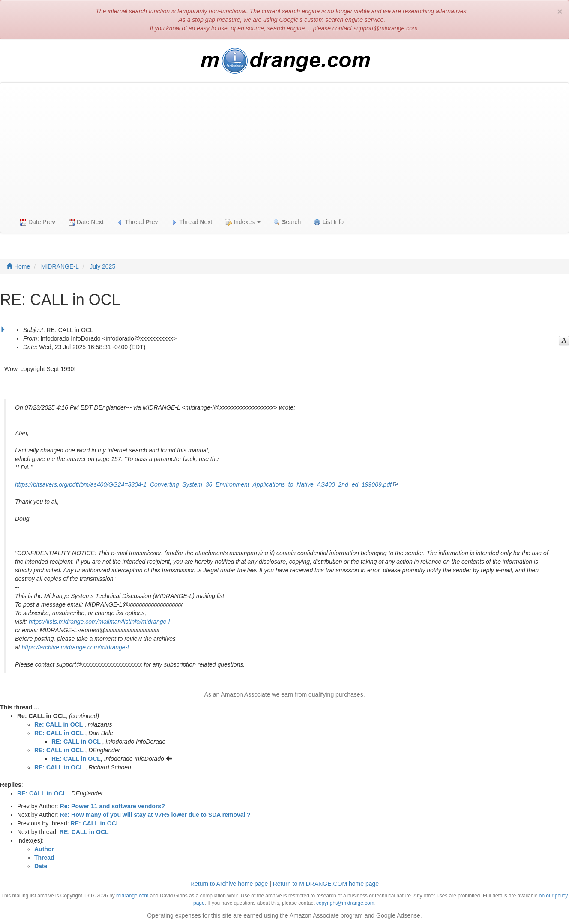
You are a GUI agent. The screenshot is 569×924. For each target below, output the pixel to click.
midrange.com (132, 896)
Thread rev (137, 222)
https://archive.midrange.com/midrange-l (75, 647)
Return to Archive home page (229, 884)
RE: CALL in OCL (59, 733)
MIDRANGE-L (60, 266)
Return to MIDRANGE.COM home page (326, 884)
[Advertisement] (284, 147)
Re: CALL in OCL (58, 724)
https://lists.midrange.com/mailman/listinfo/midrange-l (99, 622)
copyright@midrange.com (345, 903)
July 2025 (102, 266)
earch (287, 222)
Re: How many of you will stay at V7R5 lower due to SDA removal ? (155, 815)
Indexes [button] (243, 222)
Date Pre (37, 222)
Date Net (86, 222)
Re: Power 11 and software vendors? (112, 806)
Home (18, 266)
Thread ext (192, 222)
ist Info (329, 222)
